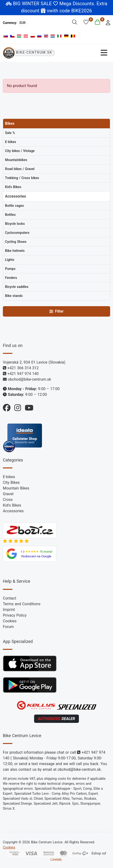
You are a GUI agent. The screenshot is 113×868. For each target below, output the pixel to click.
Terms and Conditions (22, 604)
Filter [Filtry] (56, 311)
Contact (10, 598)
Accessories (13, 511)
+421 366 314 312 (23, 368)
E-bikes (9, 477)
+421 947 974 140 (23, 374)
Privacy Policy (15, 615)
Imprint (9, 610)
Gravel (8, 494)
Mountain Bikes (16, 488)
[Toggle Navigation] (84, 53)
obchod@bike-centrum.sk (29, 379)
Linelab (56, 860)
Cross (8, 500)
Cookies (10, 621)
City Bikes (11, 482)
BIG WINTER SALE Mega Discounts (54, 4)
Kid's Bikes (12, 505)
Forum (8, 627)
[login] (107, 22)
